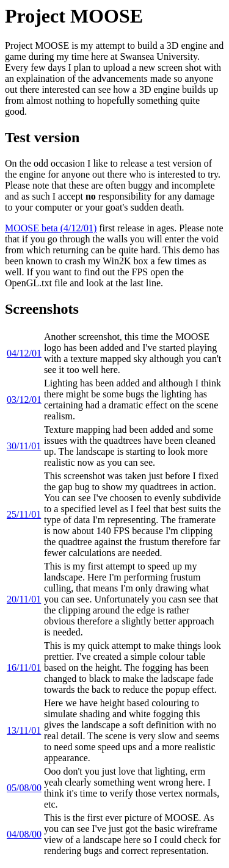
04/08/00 (24, 834)
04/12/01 (24, 353)
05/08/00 (24, 788)
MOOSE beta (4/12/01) (51, 228)
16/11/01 (24, 667)
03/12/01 (24, 400)
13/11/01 (24, 730)
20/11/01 (24, 599)
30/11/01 (24, 446)
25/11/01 (24, 514)
